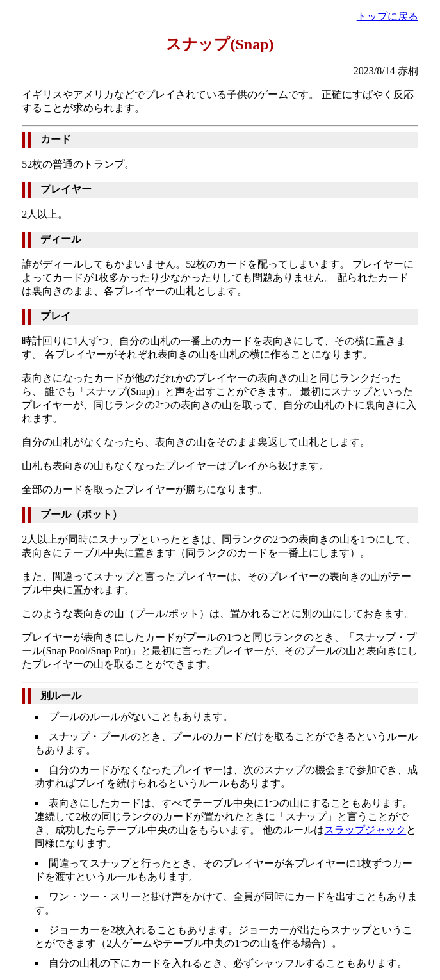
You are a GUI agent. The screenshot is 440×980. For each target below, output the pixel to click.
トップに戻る (387, 16)
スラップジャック (365, 830)
